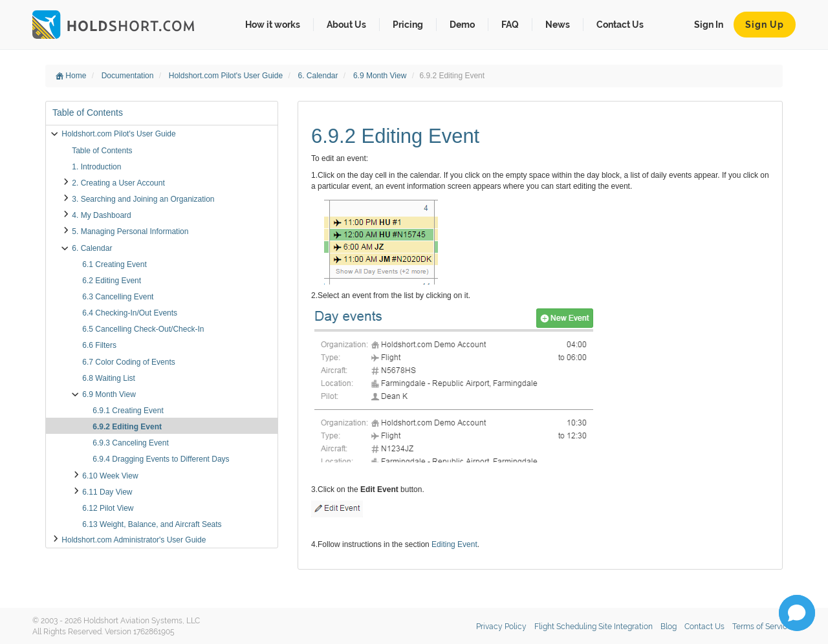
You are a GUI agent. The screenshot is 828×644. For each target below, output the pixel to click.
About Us (346, 25)
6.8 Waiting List (109, 378)
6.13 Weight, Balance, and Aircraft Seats (152, 524)
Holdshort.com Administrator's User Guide (134, 540)
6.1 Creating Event (114, 264)
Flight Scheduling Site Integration (594, 627)
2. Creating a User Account (118, 183)
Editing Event (454, 544)
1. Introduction (96, 167)
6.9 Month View (381, 76)
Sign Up (765, 25)
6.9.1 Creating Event (128, 411)
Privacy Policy (501, 627)
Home (71, 76)
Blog (669, 627)
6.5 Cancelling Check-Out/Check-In (143, 329)
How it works (273, 25)
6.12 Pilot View (108, 508)
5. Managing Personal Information (130, 231)
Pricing (408, 25)
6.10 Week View (110, 476)
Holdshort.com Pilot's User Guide (227, 76)
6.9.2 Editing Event (127, 427)
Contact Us (620, 25)
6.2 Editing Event (112, 281)
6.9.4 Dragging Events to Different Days (161, 459)
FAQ (510, 25)
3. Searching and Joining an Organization (143, 199)
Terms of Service (762, 627)
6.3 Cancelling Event (118, 297)
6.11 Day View (107, 492)
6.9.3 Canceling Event (130, 443)
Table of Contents (102, 151)
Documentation (129, 76)
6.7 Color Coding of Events (128, 362)
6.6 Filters (99, 345)
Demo (462, 25)
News (558, 25)
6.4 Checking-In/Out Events (130, 313)
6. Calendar (319, 76)
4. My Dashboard (101, 215)
